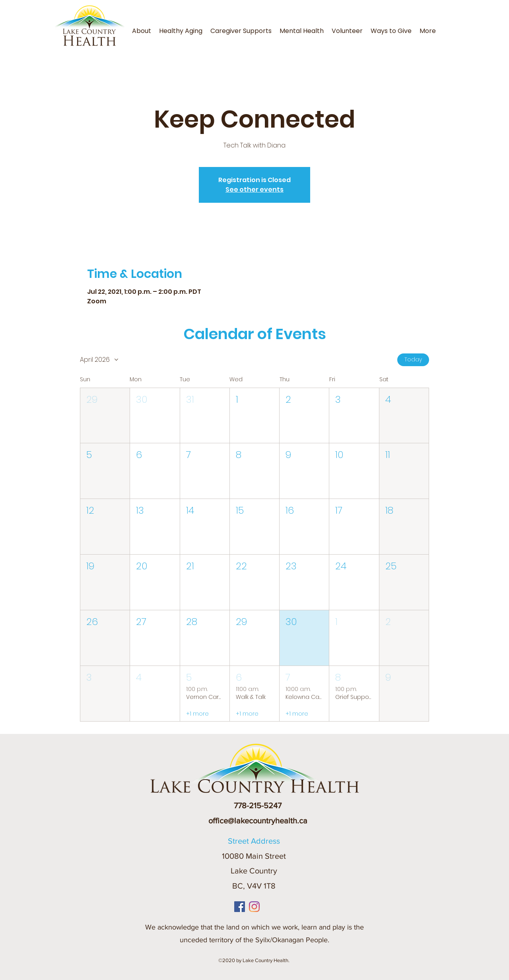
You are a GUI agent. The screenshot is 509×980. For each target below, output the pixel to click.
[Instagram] (254, 907)
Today (413, 359)
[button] (442, 26)
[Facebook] (240, 907)
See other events (254, 189)
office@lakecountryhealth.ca (258, 821)
